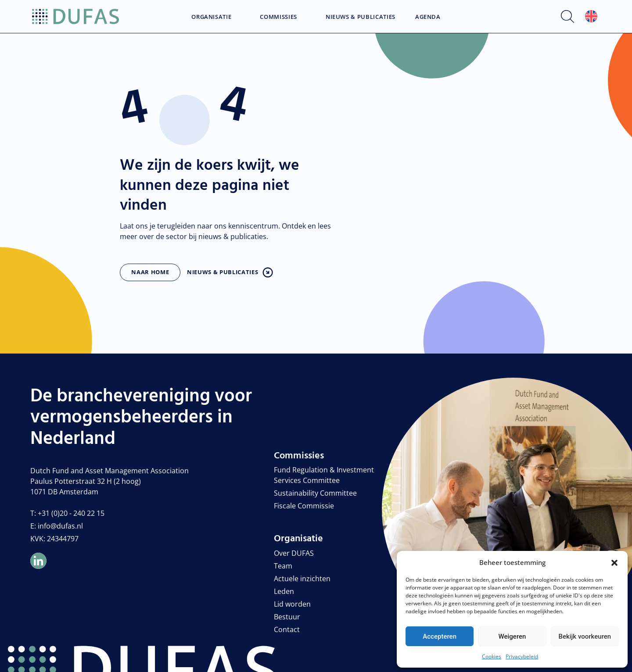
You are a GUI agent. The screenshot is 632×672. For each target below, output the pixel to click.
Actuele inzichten (302, 579)
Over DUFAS (294, 553)
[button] (614, 562)
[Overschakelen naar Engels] (591, 16)
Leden (284, 591)
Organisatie (211, 17)
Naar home (150, 272)
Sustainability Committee (315, 493)
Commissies (278, 17)
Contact (287, 629)
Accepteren (440, 636)
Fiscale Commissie (304, 506)
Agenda (428, 17)
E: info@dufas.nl (57, 526)
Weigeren (512, 636)
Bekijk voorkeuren (585, 636)
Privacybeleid (522, 656)
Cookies (492, 656)
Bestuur (287, 617)
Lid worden (292, 604)
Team (283, 566)
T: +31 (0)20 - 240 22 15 (67, 513)
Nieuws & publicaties (223, 272)
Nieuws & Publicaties (361, 17)
